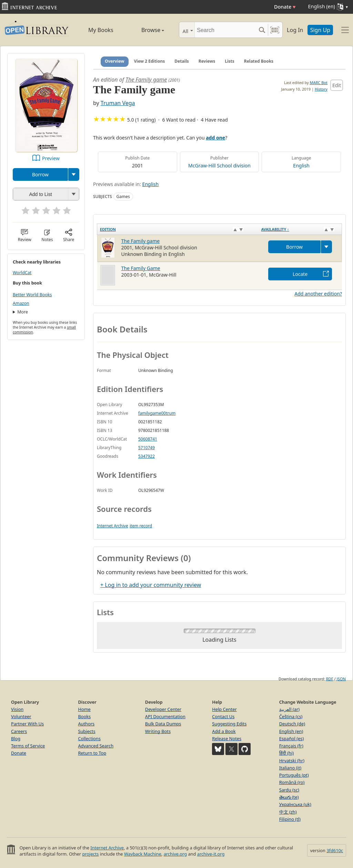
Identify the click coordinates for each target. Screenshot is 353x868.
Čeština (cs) (291, 716)
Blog (16, 738)
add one (215, 138)
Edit (337, 85)
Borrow (40, 174)
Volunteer (21, 716)
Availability (275, 229)
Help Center (224, 709)
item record (141, 526)
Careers (19, 731)
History (321, 89)
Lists (230, 61)
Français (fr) (291, 746)
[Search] (225, 30)
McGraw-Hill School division (219, 166)
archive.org (175, 854)
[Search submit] (262, 30)
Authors (86, 724)
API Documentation (165, 716)
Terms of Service (28, 746)
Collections (89, 738)
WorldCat (22, 273)
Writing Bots (158, 731)
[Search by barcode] (275, 30)
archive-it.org (211, 854)
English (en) (291, 731)
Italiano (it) (290, 768)
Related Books (259, 61)
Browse (146, 30)
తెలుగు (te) (289, 797)
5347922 (147, 456)
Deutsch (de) (292, 724)
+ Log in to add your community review (151, 585)
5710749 (147, 448)
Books (84, 716)
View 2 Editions (150, 61)
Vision (17, 709)
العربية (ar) (289, 709)
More (23, 312)
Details (182, 61)
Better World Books (32, 295)
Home (84, 709)
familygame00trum (157, 413)
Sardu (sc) (289, 790)
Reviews (207, 61)
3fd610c (335, 850)
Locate (300, 274)
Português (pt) (294, 775)
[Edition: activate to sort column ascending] (178, 229)
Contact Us (223, 716)
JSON (341, 679)
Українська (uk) (295, 804)
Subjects (87, 731)
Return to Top (92, 753)
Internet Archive (113, 526)
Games (123, 197)
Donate (285, 7)
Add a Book (224, 731)
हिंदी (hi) (286, 753)
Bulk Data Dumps (163, 724)
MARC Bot (319, 82)
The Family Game (141, 268)
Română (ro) (292, 782)
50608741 (148, 439)
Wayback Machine (143, 854)
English (301, 166)
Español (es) (292, 738)
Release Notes (227, 738)
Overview (115, 61)
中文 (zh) (288, 812)
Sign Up (320, 30)
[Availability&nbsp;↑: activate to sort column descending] (300, 229)
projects (90, 854)
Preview (51, 158)
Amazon (21, 303)
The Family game (146, 80)
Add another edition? (318, 294)
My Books (101, 30)
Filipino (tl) (290, 819)
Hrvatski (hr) (292, 761)
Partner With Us (27, 724)
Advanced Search (96, 746)
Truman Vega (118, 103)
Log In (295, 30)
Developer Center (163, 709)
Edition (108, 229)
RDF (330, 679)
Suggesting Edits (229, 724)
